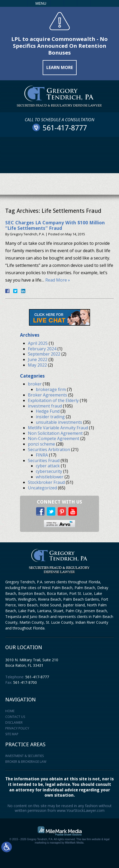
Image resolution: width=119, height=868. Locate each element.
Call (57, 3)
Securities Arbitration (49, 449)
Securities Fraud (44, 461)
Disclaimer (14, 723)
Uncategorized (42, 488)
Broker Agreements (48, 395)
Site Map (12, 734)
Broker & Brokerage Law (26, 762)
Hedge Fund (48, 411)
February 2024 (42, 349)
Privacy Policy (17, 728)
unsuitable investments (59, 422)
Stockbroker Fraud (46, 482)
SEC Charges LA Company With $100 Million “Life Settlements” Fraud (55, 226)
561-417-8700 (25, 682)
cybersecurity (49, 471)
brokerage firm (51, 389)
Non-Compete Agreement (54, 438)
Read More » (58, 280)
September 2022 (44, 354)
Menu (41, 3)
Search (84, 3)
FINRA (42, 455)
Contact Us (15, 717)
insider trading (50, 417)
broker (35, 384)
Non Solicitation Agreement (55, 433)
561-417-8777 (37, 677)
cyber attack (48, 466)
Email (71, 3)
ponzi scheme (41, 444)
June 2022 (38, 359)
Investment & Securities (24, 756)
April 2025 (38, 343)
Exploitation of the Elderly (53, 400)
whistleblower (50, 477)
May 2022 (37, 365)
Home (10, 711)
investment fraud (45, 406)
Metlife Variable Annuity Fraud (58, 428)
